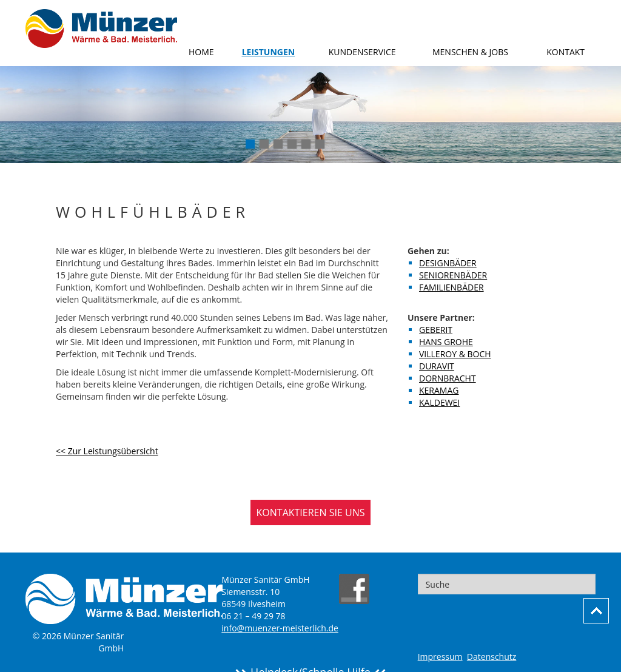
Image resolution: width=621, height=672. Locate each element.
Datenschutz (492, 657)
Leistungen (269, 52)
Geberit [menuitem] (436, 330)
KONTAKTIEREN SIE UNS (311, 512)
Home (201, 52)
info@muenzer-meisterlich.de (280, 628)
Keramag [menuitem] (439, 390)
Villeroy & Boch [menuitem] (455, 354)
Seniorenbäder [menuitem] (453, 275)
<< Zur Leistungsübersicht (107, 451)
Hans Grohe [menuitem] (446, 342)
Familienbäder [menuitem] (451, 287)
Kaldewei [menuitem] (439, 402)
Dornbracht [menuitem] (448, 378)
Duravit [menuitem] (437, 366)
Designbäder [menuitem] (448, 263)
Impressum (440, 657)
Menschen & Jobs (470, 52)
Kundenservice (362, 52)
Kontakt (566, 52)
